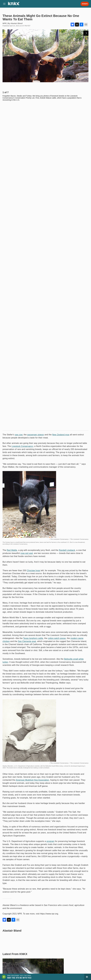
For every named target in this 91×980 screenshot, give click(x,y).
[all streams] (88, 977)
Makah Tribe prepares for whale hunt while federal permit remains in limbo (43, 691)
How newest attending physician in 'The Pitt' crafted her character (23, 889)
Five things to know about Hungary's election (27, 833)
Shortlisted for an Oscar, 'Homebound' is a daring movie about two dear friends (42, 823)
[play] (4, 977)
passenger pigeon (36, 106)
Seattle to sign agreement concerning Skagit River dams (33, 674)
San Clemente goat (27, 313)
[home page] (14, 4)
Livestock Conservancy (22, 118)
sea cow (19, 106)
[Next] (86, 86)
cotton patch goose (57, 310)
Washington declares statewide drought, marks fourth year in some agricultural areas (39, 701)
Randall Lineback (67, 222)
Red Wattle (12, 222)
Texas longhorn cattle (33, 310)
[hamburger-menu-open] (4, 4)
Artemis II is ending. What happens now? (60, 889)
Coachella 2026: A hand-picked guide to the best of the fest (35, 813)
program (50, 513)
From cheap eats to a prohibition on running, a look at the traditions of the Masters (64, 861)
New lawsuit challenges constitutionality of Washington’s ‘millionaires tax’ (43, 682)
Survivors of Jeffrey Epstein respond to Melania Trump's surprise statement (20, 918)
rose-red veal (27, 225)
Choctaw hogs (34, 242)
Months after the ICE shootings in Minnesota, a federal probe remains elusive (45, 804)
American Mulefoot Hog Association (32, 452)
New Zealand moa (61, 106)
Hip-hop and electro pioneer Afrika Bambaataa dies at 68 (24, 859)
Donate (85, 4)
